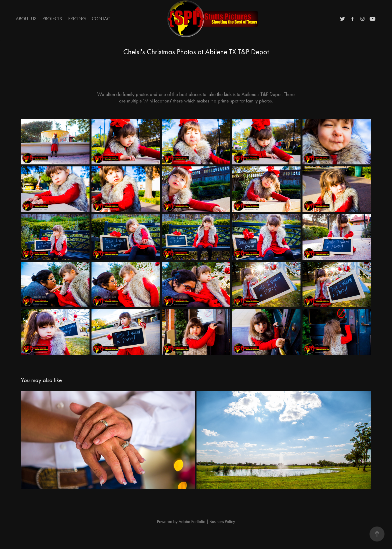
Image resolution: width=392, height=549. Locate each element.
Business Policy (222, 522)
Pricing (77, 19)
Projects (52, 19)
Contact (102, 19)
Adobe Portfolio (192, 522)
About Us (26, 19)
